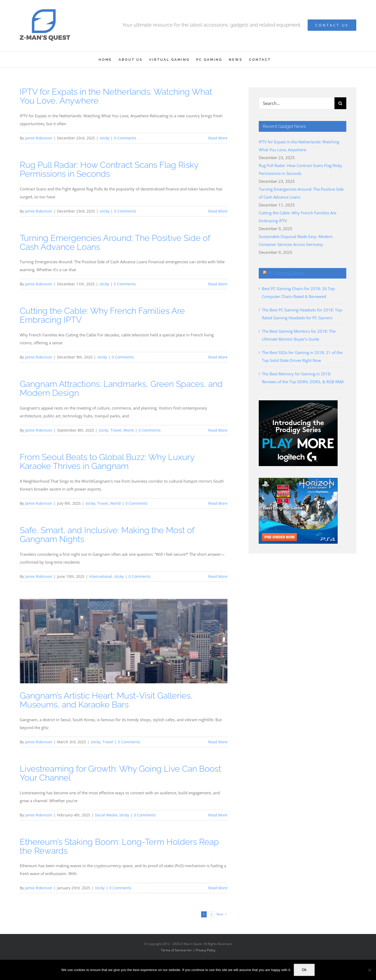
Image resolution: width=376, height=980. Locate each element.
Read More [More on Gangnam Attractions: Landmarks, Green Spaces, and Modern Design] (218, 430)
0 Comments (125, 138)
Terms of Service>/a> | (178, 950)
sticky (105, 138)
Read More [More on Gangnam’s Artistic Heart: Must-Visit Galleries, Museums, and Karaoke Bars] (218, 742)
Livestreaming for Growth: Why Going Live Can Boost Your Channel (120, 773)
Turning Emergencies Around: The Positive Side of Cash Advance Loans (115, 242)
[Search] (340, 103)
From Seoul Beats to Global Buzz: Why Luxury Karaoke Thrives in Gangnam (107, 461)
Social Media (106, 815)
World (129, 430)
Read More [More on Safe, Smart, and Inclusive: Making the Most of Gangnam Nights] (218, 576)
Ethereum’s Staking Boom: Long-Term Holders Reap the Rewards (119, 846)
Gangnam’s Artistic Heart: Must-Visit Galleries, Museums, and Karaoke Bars (106, 700)
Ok (304, 970)
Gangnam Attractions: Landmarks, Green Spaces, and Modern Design (121, 388)
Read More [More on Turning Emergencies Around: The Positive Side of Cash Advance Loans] (218, 284)
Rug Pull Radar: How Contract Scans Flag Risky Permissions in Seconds (109, 169)
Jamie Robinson (39, 138)
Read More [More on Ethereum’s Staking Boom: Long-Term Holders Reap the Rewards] (218, 888)
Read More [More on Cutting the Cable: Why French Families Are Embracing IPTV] (218, 357)
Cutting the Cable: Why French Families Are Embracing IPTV (102, 315)
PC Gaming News (285, 273)
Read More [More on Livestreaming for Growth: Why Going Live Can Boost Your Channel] (218, 815)
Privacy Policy (205, 950)
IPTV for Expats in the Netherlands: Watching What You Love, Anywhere (116, 96)
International (101, 576)
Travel (116, 430)
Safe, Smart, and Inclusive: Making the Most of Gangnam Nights (107, 535)
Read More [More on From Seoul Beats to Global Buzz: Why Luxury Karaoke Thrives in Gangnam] (218, 503)
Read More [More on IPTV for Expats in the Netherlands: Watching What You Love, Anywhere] (218, 138)
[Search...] (297, 103)
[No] (369, 970)
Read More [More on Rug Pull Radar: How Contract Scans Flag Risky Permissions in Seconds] (218, 211)
